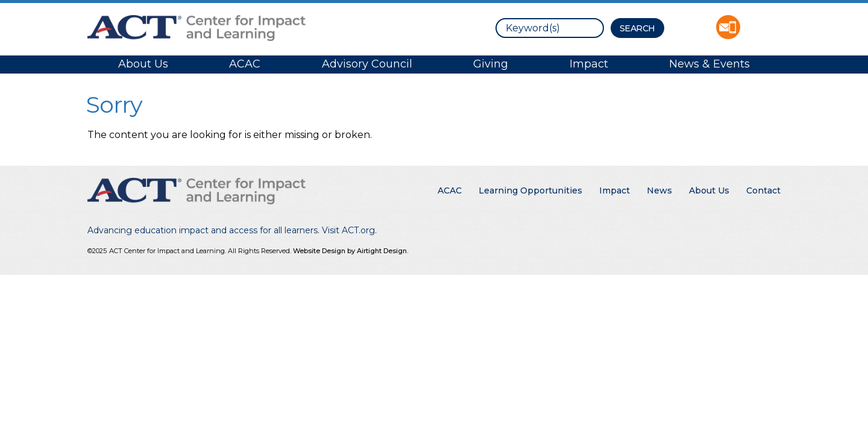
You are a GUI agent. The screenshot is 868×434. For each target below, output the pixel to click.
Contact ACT (728, 27)
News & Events (709, 64)
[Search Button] (637, 28)
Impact (589, 64)
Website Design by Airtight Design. (351, 251)
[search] (550, 28)
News (659, 190)
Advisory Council (367, 64)
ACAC (245, 64)
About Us (143, 64)
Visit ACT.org (348, 230)
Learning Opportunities (530, 190)
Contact (763, 190)
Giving (491, 64)
